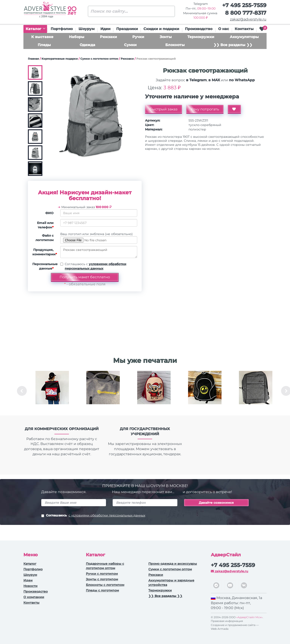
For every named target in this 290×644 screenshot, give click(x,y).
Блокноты (175, 45)
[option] (52, 391)
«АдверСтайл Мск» (249, 617)
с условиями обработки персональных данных (107, 515)
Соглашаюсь (93, 516)
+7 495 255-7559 (244, 5)
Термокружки (201, 37)
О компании (34, 597)
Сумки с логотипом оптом (99, 59)
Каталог (35, 29)
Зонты (166, 37)
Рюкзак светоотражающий (99, 252)
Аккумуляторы (244, 37)
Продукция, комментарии (45, 252)
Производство (199, 29)
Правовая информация (227, 621)
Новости (30, 586)
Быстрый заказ (164, 109)
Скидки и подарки (161, 29)
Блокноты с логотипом (105, 585)
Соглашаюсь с (95, 266)
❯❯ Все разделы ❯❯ (233, 45)
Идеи (105, 29)
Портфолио (62, 29)
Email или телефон (45, 225)
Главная (33, 59)
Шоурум (87, 29)
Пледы (44, 45)
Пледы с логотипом (102, 590)
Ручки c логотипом (102, 574)
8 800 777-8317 (246, 13)
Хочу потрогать (205, 109)
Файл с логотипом (45, 238)
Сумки (130, 45)
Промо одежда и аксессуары (173, 564)
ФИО (49, 213)
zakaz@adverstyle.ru (248, 19)
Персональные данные (45, 266)
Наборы (77, 37)
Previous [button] (22, 391)
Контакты (244, 29)
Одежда (87, 45)
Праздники (127, 29)
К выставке (42, 37)
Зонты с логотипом (102, 579)
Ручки (138, 37)
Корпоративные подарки (60, 59)
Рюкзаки (108, 37)
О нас (224, 29)
